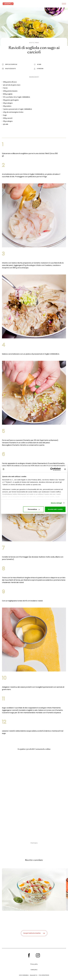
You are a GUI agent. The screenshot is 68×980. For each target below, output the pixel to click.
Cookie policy (34, 970)
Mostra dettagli (56, 503)
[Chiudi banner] (65, 469)
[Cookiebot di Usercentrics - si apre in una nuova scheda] (52, 469)
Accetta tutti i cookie (55, 509)
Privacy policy (34, 964)
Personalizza (34, 509)
